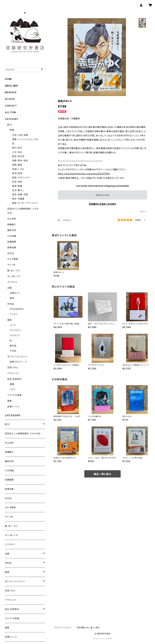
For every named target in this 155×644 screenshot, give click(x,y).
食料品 (13, 346)
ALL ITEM (10, 112)
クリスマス (12, 282)
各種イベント (13, 407)
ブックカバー (16, 330)
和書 (12, 130)
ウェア (13, 389)
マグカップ (15, 335)
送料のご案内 (11, 86)
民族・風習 (17, 165)
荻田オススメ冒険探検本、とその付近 (23, 433)
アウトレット (13, 373)
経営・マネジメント (21, 177)
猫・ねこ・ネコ (14, 270)
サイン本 (11, 265)
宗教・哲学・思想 (20, 161)
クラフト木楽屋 (15, 395)
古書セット (15, 293)
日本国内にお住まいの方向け (102, 204)
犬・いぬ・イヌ (14, 276)
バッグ (13, 325)
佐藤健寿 (12, 242)
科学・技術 (17, 182)
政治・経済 (17, 173)
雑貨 (10, 320)
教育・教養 (17, 186)
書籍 (12, 384)
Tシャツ (13, 314)
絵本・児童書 (18, 199)
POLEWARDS (17, 309)
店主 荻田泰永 (14, 379)
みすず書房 (13, 259)
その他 (13, 351)
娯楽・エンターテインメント (25, 203)
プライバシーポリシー (63, 628)
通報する (143, 212)
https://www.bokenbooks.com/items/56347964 (84, 174)
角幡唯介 (12, 224)
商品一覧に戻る (102, 474)
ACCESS (10, 99)
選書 (10, 401)
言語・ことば (18, 169)
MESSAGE (11, 92)
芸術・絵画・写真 (20, 194)
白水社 (11, 253)
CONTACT (11, 106)
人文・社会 (17, 152)
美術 (12, 298)
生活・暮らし (18, 190)
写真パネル (13, 367)
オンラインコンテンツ (17, 357)
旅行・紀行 (17, 148)
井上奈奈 (12, 219)
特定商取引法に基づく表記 (88, 628)
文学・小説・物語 (20, 135)
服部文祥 (12, 230)
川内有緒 (12, 236)
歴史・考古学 (18, 156)
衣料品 (11, 304)
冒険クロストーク (18, 362)
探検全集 (12, 247)
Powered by (102, 638)
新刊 (10, 125)
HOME (8, 79)
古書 (10, 288)
